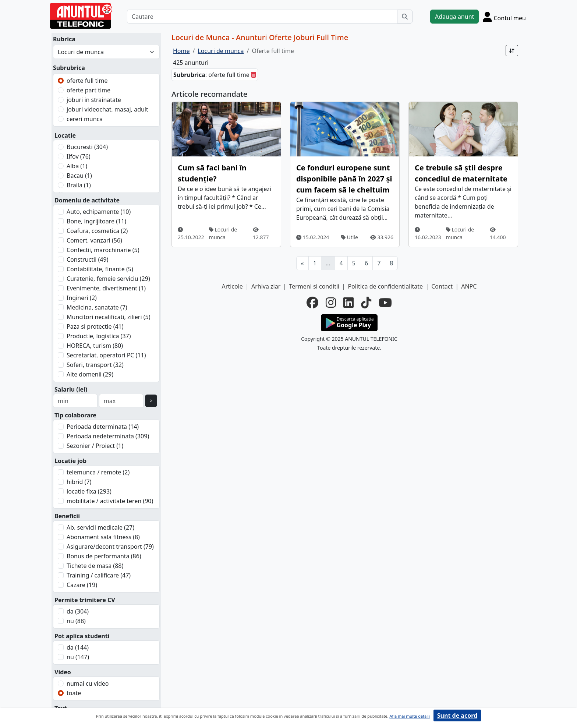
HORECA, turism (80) (95, 346)
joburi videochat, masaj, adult (107, 109)
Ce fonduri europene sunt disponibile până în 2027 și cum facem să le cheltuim (344, 179)
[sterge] (254, 75)
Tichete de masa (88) (95, 566)
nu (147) (78, 657)
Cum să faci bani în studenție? (212, 173)
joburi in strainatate (94, 100)
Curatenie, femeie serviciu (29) (108, 279)
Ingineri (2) (82, 298)
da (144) (78, 647)
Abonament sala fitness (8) (103, 537)
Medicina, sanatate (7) (97, 307)
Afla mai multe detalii (409, 716)
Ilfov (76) (79, 156)
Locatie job (70, 461)
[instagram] (331, 303)
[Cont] (504, 17)
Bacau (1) (79, 176)
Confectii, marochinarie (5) (103, 250)
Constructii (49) (87, 259)
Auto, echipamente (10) (99, 212)
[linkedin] (348, 303)
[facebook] (312, 303)
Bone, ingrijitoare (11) (96, 221)
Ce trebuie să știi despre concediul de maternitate (461, 173)
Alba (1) (77, 166)
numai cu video (88, 683)
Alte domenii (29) (90, 374)
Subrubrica (69, 68)
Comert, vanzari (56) (94, 240)
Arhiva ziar (266, 286)
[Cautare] (262, 17)
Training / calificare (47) (99, 575)
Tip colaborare (75, 415)
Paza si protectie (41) (95, 326)
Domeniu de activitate (87, 200)
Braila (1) (79, 185)
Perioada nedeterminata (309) (108, 436)
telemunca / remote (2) (98, 472)
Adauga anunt (454, 17)
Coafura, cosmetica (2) (97, 231)
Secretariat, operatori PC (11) (106, 355)
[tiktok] (366, 303)
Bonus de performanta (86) (104, 556)
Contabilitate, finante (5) (100, 269)
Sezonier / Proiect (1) (95, 446)
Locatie (65, 135)
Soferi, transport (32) (95, 365)
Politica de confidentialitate (385, 286)
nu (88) (76, 621)
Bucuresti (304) (87, 147)
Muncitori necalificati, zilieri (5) (109, 317)
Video (63, 672)
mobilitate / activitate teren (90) (110, 501)
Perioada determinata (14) (103, 427)
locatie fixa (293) (89, 491)
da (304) (78, 611)
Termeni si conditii (314, 286)
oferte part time (89, 90)
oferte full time (87, 81)
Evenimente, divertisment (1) (106, 288)
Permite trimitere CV (85, 600)
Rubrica (64, 39)
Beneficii (67, 516)
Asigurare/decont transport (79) (110, 547)
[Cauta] (405, 17)
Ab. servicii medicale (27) (100, 527)
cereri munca (85, 119)
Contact (442, 286)
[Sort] (512, 51)
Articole (232, 286)
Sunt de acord (457, 715)
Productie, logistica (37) (99, 336)
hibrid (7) (79, 482)
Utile (350, 237)
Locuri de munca (223, 233)
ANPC (469, 286)
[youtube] (385, 303)
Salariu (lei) (71, 389)
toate (74, 693)
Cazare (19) (82, 585)
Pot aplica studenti (82, 636)
